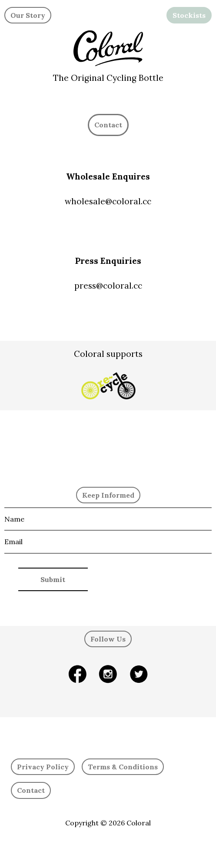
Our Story (28, 15)
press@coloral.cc (108, 286)
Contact (31, 790)
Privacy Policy (43, 767)
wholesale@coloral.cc (108, 201)
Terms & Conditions (123, 767)
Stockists (189, 15)
